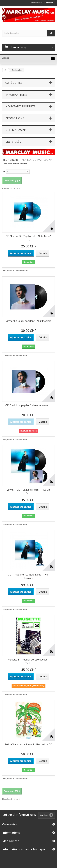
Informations (16, 95)
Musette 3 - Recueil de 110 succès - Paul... (28, 661)
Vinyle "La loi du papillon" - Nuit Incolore (28, 321)
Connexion (49, 3)
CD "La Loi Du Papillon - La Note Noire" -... (28, 238)
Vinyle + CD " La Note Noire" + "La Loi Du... (28, 492)
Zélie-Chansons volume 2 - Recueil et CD (28, 745)
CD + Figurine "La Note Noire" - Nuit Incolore (28, 576)
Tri (3, 171)
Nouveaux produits (20, 106)
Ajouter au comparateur (16, 271)
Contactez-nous (36, 3)
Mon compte (11, 841)
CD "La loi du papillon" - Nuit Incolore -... (28, 405)
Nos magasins (16, 130)
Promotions (15, 118)
